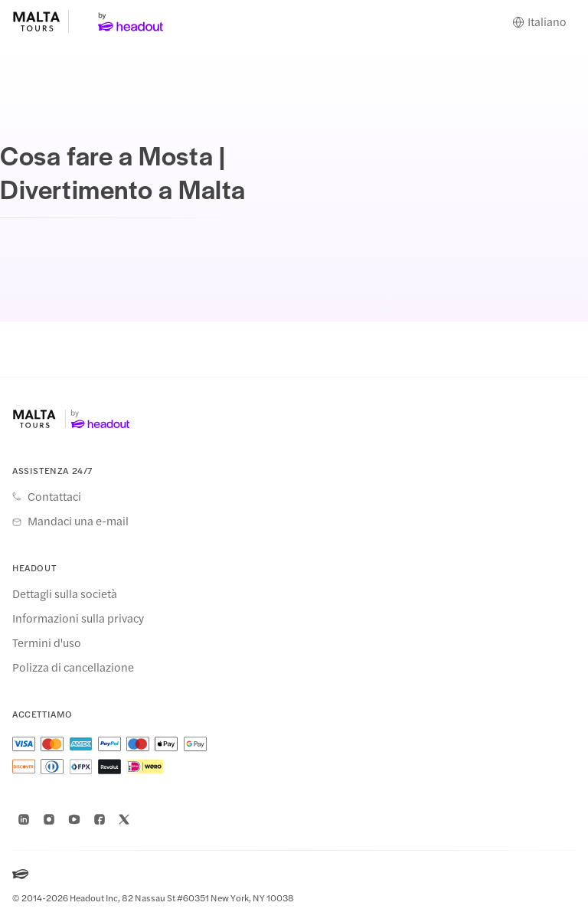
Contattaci (54, 496)
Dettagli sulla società (65, 593)
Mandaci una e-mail (78, 521)
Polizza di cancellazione (73, 667)
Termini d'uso (47, 642)
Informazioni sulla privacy (78, 618)
